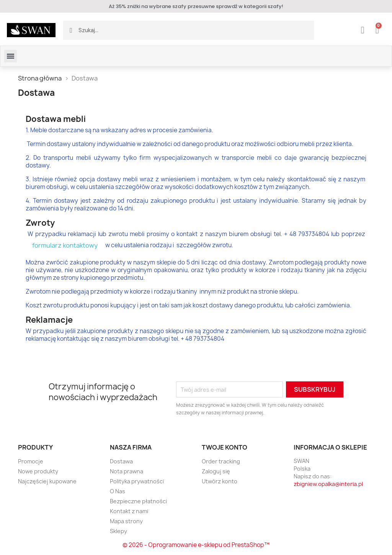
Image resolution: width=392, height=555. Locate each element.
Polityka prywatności (137, 481)
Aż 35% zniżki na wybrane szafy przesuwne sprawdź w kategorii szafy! (196, 6)
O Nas (118, 491)
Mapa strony (126, 521)
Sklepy (118, 531)
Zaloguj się (216, 471)
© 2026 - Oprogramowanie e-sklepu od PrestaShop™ (196, 545)
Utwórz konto (220, 481)
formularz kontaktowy (65, 245)
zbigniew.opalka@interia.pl (328, 484)
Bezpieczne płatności (138, 501)
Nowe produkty (38, 471)
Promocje (31, 461)
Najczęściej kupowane (47, 481)
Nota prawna (127, 471)
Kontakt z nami (129, 511)
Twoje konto (225, 447)
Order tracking (221, 461)
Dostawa (121, 461)
